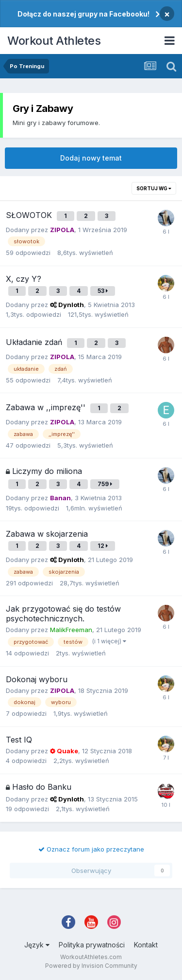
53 (103, 291)
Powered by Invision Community (91, 966)
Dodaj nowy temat (91, 158)
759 (105, 484)
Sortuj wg (154, 188)
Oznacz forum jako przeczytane (91, 849)
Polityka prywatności (92, 945)
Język (37, 945)
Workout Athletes (54, 41)
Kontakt (146, 945)
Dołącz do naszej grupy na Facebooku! (83, 14)
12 (103, 546)
